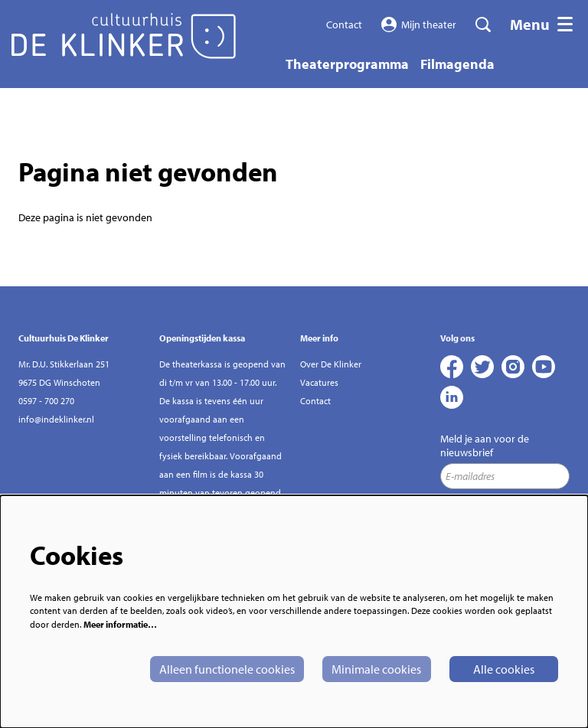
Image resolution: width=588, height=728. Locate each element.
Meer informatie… (120, 624)
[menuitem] (347, 64)
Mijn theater (419, 24)
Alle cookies (504, 669)
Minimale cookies (376, 669)
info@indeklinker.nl (56, 419)
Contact (344, 24)
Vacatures (319, 382)
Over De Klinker (331, 364)
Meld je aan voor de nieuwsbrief (485, 446)
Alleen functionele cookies (227, 669)
